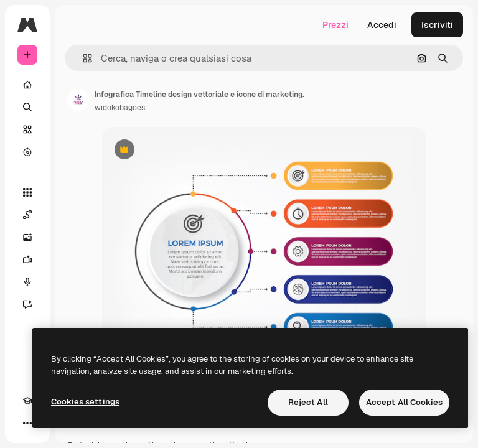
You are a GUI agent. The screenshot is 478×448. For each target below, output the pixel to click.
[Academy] (27, 401)
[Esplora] (27, 152)
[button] (82, 58)
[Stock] (27, 129)
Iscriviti (437, 25)
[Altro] (27, 423)
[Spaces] (27, 215)
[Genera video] (27, 259)
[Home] (27, 85)
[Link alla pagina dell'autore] (78, 100)
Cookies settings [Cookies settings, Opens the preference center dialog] (85, 402)
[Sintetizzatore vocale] (27, 282)
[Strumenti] (27, 192)
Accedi (382, 25)
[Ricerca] (27, 107)
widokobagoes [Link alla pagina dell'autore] (120, 108)
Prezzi (335, 25)
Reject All (308, 402)
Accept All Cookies (404, 402)
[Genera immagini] (27, 237)
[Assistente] (27, 304)
